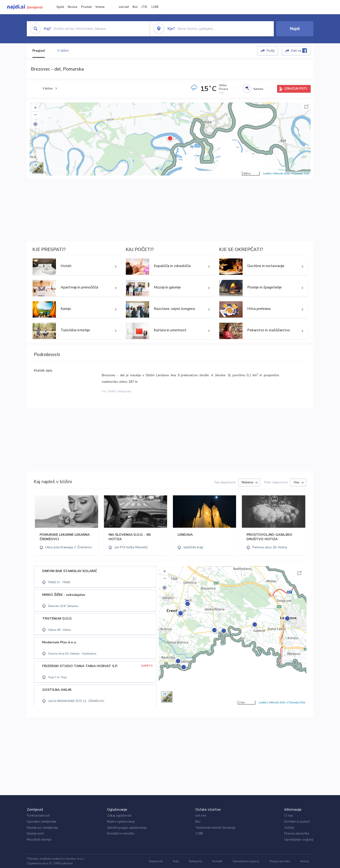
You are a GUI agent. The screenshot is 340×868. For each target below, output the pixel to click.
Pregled (39, 51)
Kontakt (217, 861)
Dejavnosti (156, 861)
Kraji (176, 861)
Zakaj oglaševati (119, 815)
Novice (73, 7)
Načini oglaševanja (121, 822)
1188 (155, 7)
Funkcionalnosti (38, 815)
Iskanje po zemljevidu (43, 828)
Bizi (135, 7)
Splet (60, 7)
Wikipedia (124, 391)
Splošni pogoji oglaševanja (127, 828)
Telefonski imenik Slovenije (215, 828)
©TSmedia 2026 (300, 173)
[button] (35, 124)
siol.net (124, 7)
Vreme (100, 7)
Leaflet (267, 173)
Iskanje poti (35, 833)
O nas (289, 815)
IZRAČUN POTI (296, 89)
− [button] (35, 115)
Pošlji (271, 51)
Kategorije (196, 861)
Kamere (258, 89)
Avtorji (289, 828)
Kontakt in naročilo (121, 833)
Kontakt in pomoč (297, 822)
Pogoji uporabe (280, 861)
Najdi (295, 29)
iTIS (144, 7)
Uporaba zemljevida (41, 822)
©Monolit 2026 (281, 173)
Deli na (299, 51)
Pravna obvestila (297, 833)
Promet (86, 7)
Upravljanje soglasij (299, 839)
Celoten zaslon (306, 107)
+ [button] (35, 108)
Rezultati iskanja (39, 839)
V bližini (63, 51)
